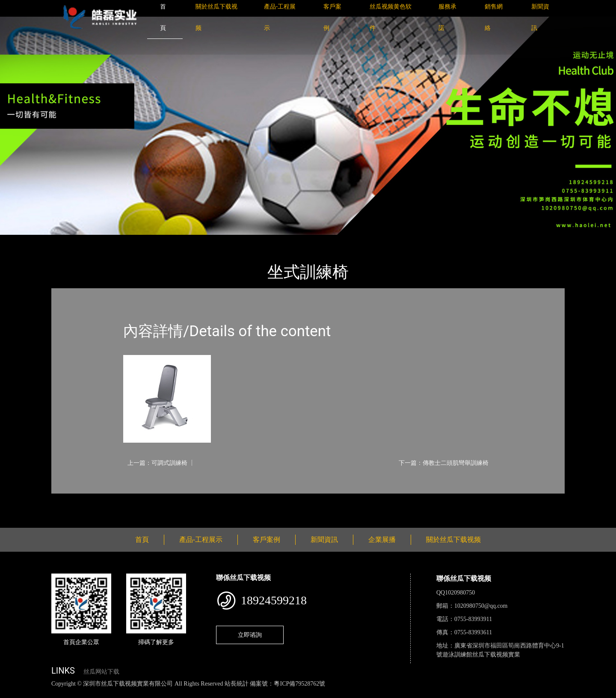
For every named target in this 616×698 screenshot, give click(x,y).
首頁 (66, 241)
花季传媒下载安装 (250, 693)
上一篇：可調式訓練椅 (157, 463)
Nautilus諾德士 (154, 241)
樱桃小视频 (392, 693)
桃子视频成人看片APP (489, 693)
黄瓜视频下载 (151, 693)
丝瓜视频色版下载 (51, 693)
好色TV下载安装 (433, 693)
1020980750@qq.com (481, 606)
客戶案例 (267, 540)
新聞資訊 (324, 540)
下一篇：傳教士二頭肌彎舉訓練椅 (444, 463)
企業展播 (382, 540)
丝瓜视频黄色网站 (104, 693)
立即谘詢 (250, 635)
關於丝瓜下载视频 (453, 540)
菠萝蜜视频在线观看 (306, 693)
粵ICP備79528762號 (299, 684)
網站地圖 (13, 693)
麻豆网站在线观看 (197, 693)
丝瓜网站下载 (101, 672)
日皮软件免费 (356, 693)
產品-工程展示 (103, 241)
